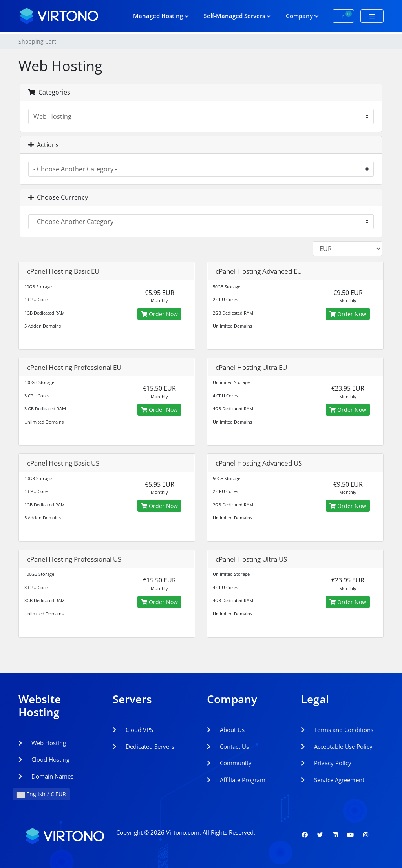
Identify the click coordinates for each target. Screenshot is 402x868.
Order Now (159, 314)
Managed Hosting (161, 16)
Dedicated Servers (143, 746)
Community (229, 763)
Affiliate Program (236, 780)
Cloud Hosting (44, 759)
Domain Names (46, 776)
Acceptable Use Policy (337, 746)
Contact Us (228, 746)
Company (302, 16)
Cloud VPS (133, 730)
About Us (226, 730)
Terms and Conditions (337, 730)
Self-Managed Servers (237, 16)
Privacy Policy (326, 763)
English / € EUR (41, 794)
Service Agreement (333, 780)
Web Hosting (42, 743)
